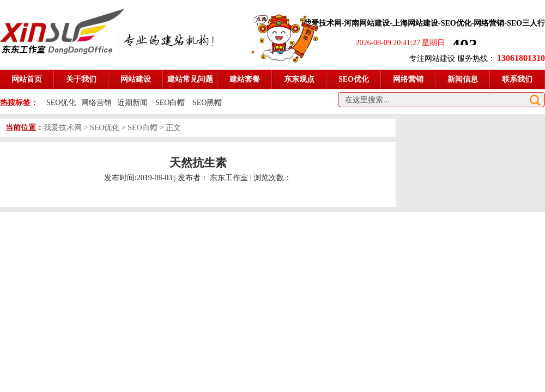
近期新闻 (132, 103)
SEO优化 (61, 103)
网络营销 (96, 103)
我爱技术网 (63, 128)
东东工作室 (229, 178)
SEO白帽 (171, 103)
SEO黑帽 (207, 103)
